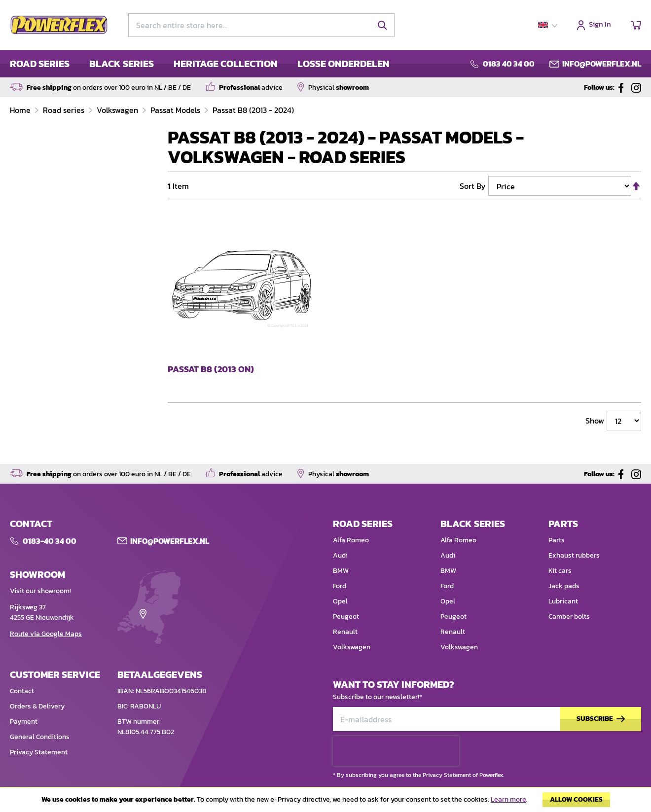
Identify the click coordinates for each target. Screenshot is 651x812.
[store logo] (59, 25)
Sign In (600, 25)
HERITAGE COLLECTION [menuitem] (226, 64)
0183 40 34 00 (509, 64)
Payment (24, 722)
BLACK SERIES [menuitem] (122, 64)
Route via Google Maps (46, 634)
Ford (340, 586)
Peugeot (346, 617)
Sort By (473, 186)
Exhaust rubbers (574, 555)
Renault (345, 632)
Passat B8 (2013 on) (211, 370)
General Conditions (40, 737)
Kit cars (560, 571)
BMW (341, 571)
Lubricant (563, 601)
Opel (340, 601)
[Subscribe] (601, 719)
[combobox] (261, 25)
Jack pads (564, 586)
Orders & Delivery (37, 706)
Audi (340, 555)
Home (21, 110)
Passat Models (176, 110)
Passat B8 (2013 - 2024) (253, 110)
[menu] (200, 64)
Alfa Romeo (351, 540)
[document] (325, 802)
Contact (22, 691)
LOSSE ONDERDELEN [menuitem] (344, 64)
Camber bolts (569, 617)
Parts (557, 540)
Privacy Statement (39, 752)
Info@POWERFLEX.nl (170, 541)
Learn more (508, 799)
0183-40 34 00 (50, 541)
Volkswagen (118, 110)
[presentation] (396, 751)
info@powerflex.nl (602, 64)
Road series (65, 110)
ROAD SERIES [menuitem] (40, 64)
